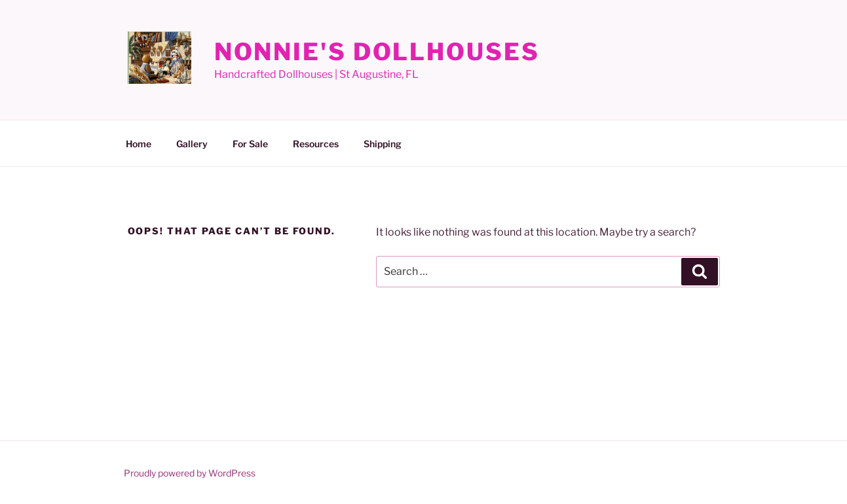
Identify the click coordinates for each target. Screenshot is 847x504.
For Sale (250, 144)
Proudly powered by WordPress (190, 473)
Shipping (383, 144)
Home (139, 144)
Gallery (192, 144)
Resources (316, 144)
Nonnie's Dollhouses (377, 52)
